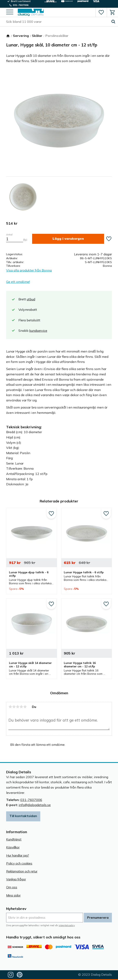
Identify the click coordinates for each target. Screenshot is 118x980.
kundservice (38, 331)
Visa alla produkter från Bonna (29, 270)
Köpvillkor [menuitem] (13, 847)
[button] (10, 12)
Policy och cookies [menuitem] (19, 863)
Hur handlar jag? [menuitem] (18, 855)
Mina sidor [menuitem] (13, 895)
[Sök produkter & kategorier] (57, 22)
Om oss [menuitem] (12, 887)
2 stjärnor (14, 707)
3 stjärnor (18, 707)
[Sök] (113, 22)
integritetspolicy (67, 925)
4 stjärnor (21, 707)
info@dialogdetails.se (35, 805)
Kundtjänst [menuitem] (14, 839)
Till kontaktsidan (23, 816)
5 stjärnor (25, 707)
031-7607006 (31, 800)
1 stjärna (10, 707)
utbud (31, 299)
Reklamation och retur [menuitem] (22, 871)
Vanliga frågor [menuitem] (16, 879)
